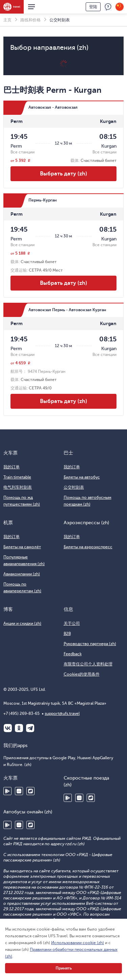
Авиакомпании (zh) (22, 574)
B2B (67, 634)
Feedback (73, 654)
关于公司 (72, 623)
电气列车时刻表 (18, 487)
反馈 (108, 7)
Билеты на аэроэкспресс (88, 547)
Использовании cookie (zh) (78, 943)
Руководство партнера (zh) (90, 644)
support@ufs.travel (62, 713)
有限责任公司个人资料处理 (88, 664)
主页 (7, 20)
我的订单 (12, 467)
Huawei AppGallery (19, 791)
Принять (64, 968)
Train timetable (17, 477)
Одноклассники (19, 728)
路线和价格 (30, 20)
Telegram (30, 728)
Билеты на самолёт (22, 547)
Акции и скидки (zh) (22, 623)
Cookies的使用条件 (82, 674)
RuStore (30, 791)
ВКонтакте (8, 728)
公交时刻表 (74, 487)
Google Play (7, 791)
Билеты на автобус (82, 477)
